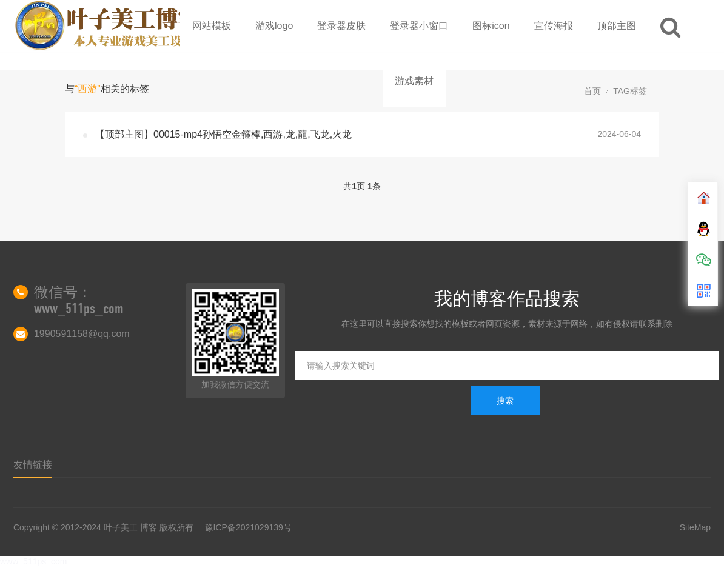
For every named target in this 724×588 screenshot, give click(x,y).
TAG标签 (630, 91)
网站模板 (212, 26)
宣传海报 (554, 26)
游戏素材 (414, 81)
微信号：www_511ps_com (79, 300)
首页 (592, 91)
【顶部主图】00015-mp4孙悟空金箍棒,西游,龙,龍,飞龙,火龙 (223, 134)
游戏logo (274, 26)
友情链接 (33, 465)
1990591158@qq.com (82, 334)
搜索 (505, 401)
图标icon (491, 26)
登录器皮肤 (341, 26)
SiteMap (695, 527)
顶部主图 (617, 26)
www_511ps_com (34, 561)
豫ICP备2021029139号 (248, 527)
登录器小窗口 (419, 26)
